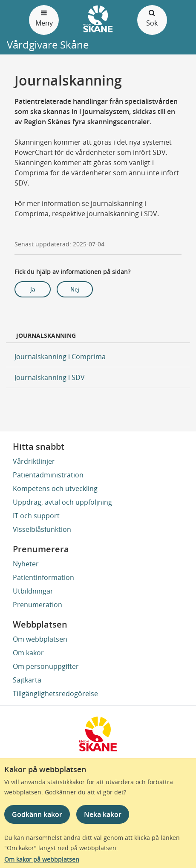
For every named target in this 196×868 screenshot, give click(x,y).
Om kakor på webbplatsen (42, 859)
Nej (75, 289)
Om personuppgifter (46, 666)
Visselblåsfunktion (42, 529)
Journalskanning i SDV (50, 377)
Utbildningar (33, 591)
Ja (33, 289)
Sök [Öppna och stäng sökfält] (152, 18)
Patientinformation (43, 577)
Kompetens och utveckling (55, 488)
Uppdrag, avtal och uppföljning (62, 502)
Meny (44, 18)
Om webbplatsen (40, 639)
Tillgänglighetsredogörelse (55, 694)
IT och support (36, 516)
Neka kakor (103, 814)
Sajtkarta (27, 680)
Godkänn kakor (37, 814)
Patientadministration (48, 475)
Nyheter (26, 564)
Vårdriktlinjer (34, 461)
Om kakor (28, 653)
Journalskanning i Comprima (60, 357)
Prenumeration (37, 605)
